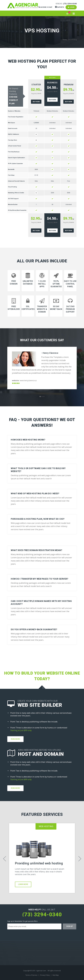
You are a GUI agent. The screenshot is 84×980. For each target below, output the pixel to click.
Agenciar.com (41, 971)
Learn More (23, 884)
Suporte (60, 7)
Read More (15, 739)
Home (65, 40)
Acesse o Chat (45, 7)
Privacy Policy (45, 975)
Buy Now (36, 102)
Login (71, 7)
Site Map (56, 975)
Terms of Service (32, 975)
